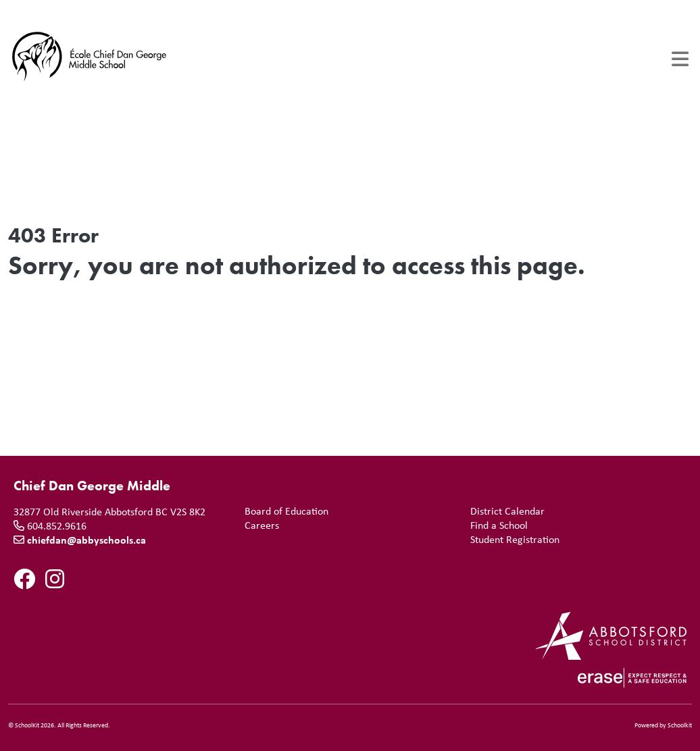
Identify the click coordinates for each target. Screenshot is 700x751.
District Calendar (505, 511)
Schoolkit (680, 725)
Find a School (496, 525)
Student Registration (512, 539)
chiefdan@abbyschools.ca (86, 540)
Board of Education (284, 511)
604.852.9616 (57, 525)
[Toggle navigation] (680, 59)
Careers (259, 525)
